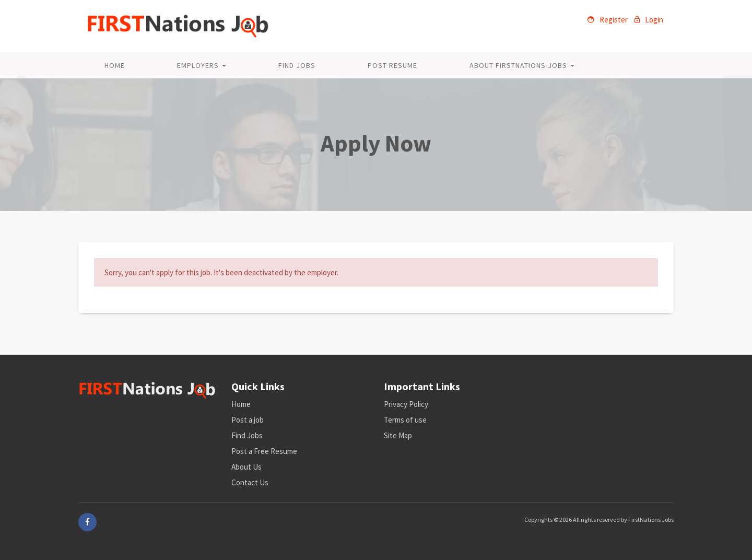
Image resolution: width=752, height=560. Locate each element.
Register (608, 20)
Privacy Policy (406, 404)
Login (649, 20)
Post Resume (392, 65)
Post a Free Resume (264, 451)
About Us (246, 467)
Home (115, 65)
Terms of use (405, 420)
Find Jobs (297, 65)
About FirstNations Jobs (522, 65)
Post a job (248, 420)
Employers (202, 65)
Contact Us (250, 482)
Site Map (398, 435)
